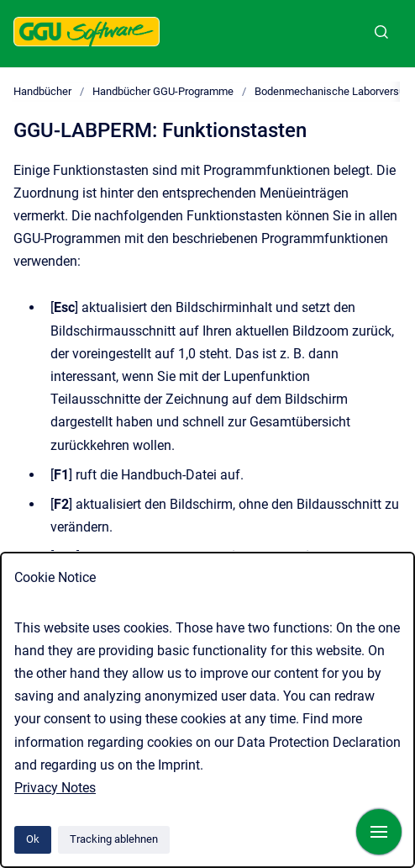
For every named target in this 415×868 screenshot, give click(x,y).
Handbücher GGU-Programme (163, 91)
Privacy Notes (55, 788)
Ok (33, 839)
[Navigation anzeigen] (379, 832)
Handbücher (42, 91)
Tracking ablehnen (114, 839)
